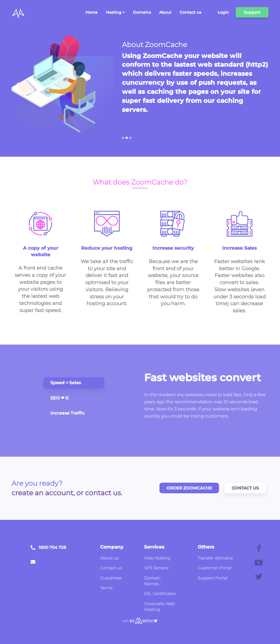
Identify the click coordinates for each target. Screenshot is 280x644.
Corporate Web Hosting (159, 607)
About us (109, 558)
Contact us (190, 12)
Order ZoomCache (189, 488)
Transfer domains (215, 558)
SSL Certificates (160, 594)
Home (92, 12)
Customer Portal (215, 568)
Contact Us (245, 488)
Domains (142, 12)
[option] (195, 84)
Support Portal (213, 578)
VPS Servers (156, 568)
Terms (106, 588)
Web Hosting (157, 558)
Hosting (115, 12)
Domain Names (152, 581)
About (165, 12)
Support (252, 12)
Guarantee (111, 578)
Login (223, 12)
